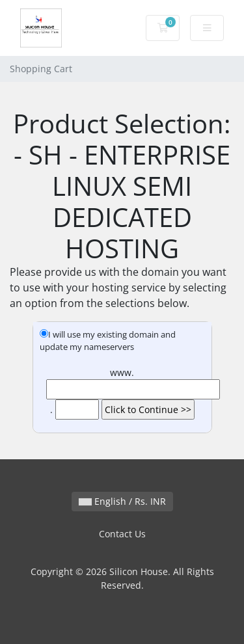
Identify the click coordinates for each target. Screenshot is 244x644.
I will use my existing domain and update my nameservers (108, 341)
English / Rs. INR (122, 501)
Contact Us (122, 534)
